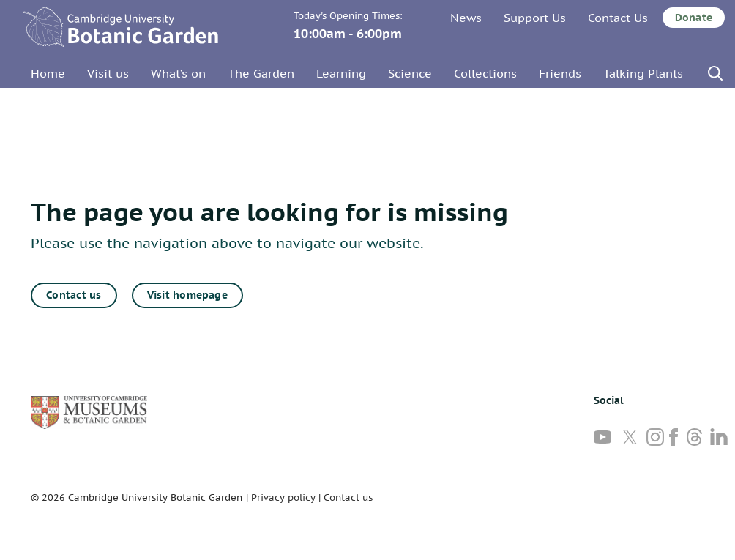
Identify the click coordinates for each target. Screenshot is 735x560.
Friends (560, 73)
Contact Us (618, 18)
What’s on (178, 73)
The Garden (261, 73)
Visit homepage (187, 295)
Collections (485, 73)
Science (410, 73)
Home (48, 73)
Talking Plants (643, 73)
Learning (341, 73)
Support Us (535, 18)
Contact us (74, 295)
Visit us (108, 73)
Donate (694, 18)
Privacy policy (283, 497)
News (466, 18)
